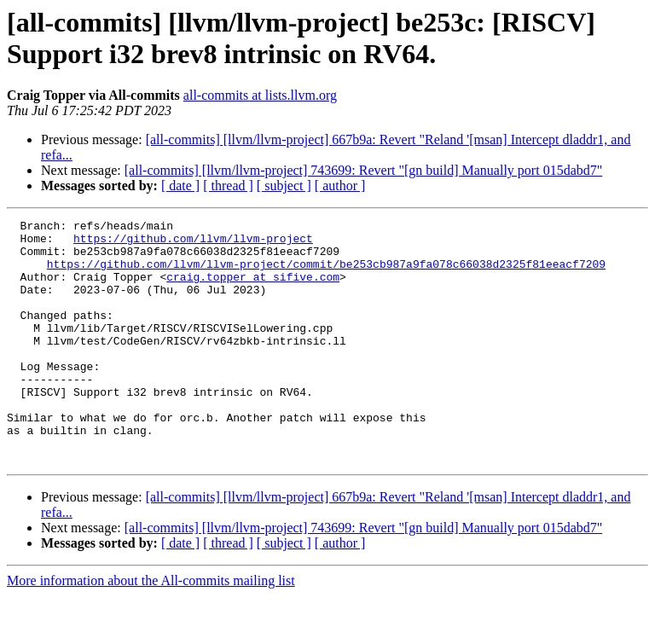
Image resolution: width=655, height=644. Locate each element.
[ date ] (180, 186)
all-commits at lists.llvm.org (260, 95)
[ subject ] (284, 186)
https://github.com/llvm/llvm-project (193, 243)
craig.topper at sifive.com (253, 289)
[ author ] (340, 186)
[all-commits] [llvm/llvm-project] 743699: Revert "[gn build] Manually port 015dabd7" (364, 170)
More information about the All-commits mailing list (151, 629)
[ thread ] (228, 186)
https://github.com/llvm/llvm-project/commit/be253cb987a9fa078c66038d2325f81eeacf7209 (326, 274)
